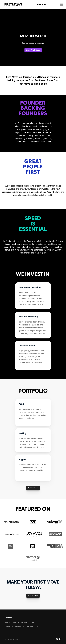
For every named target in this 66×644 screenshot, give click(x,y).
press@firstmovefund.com (23, 622)
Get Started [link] (33, 596)
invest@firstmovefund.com (26, 626)
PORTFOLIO (42, 5)
